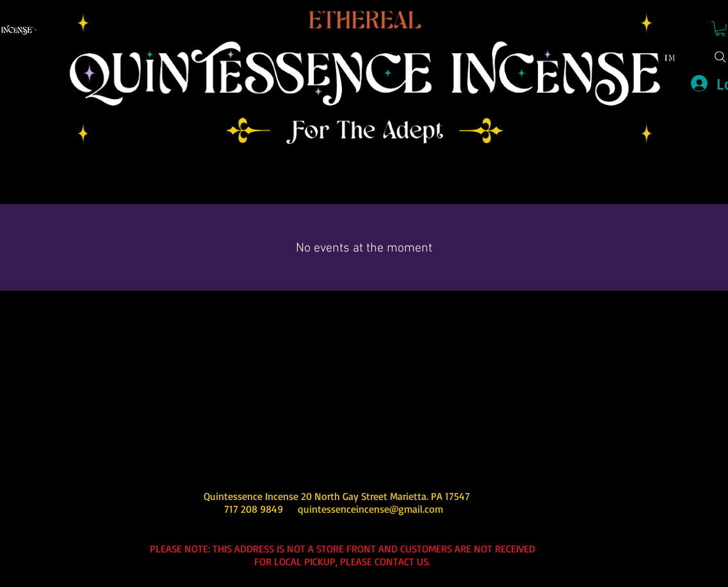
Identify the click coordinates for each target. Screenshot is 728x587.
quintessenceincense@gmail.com (370, 509)
